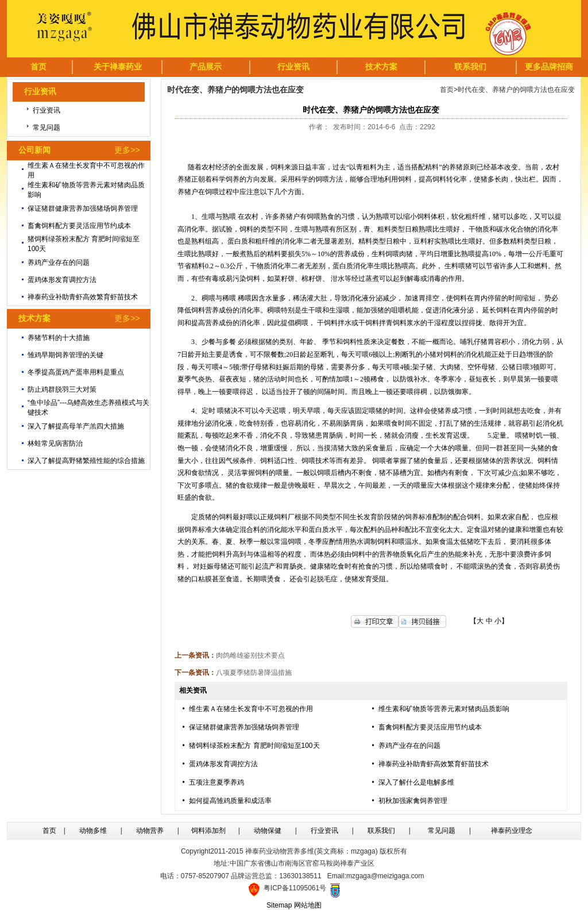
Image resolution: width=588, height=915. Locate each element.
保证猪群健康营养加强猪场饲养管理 (83, 209)
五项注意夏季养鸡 (216, 782)
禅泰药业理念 (512, 831)
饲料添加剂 (208, 831)
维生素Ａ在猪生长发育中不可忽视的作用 (251, 709)
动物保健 (268, 831)
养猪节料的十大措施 (59, 338)
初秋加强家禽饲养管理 (413, 801)
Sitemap (279, 905)
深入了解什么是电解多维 (416, 782)
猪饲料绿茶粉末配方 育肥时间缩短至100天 (254, 746)
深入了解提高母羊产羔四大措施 (76, 426)
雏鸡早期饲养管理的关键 (65, 355)
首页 (447, 90)
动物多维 (93, 831)
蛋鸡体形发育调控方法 (62, 280)
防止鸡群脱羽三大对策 (62, 389)
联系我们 (381, 831)
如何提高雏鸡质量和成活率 (230, 801)
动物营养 (150, 831)
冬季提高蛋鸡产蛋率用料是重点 (76, 372)
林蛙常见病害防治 (55, 443)
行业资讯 (47, 110)
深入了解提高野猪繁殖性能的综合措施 (86, 461)
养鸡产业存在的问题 (59, 262)
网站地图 (308, 905)
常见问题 (47, 128)
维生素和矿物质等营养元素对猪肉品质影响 (444, 709)
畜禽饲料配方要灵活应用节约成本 (79, 226)
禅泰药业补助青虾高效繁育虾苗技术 (83, 297)
